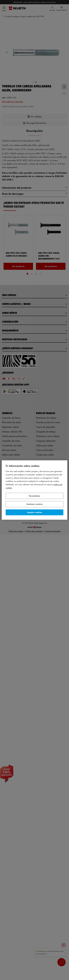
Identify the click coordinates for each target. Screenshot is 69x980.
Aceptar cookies (34, 512)
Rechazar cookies (35, 504)
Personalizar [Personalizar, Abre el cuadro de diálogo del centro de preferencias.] (34, 496)
